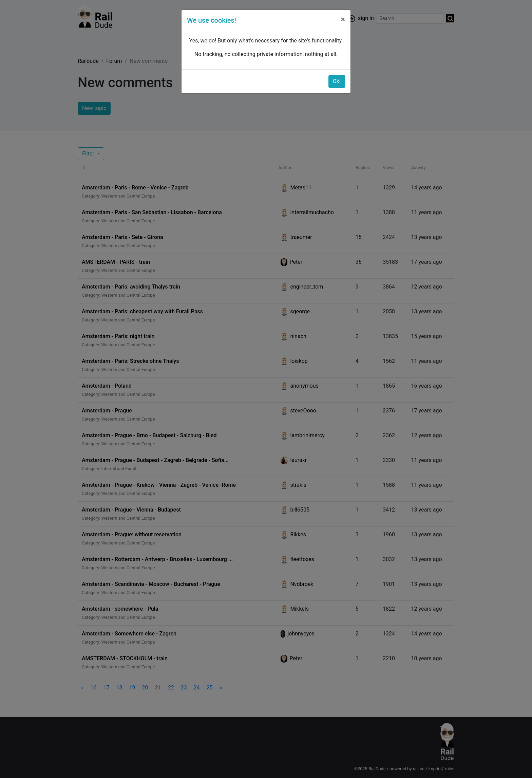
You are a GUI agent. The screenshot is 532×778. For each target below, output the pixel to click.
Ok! (337, 81)
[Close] (343, 19)
